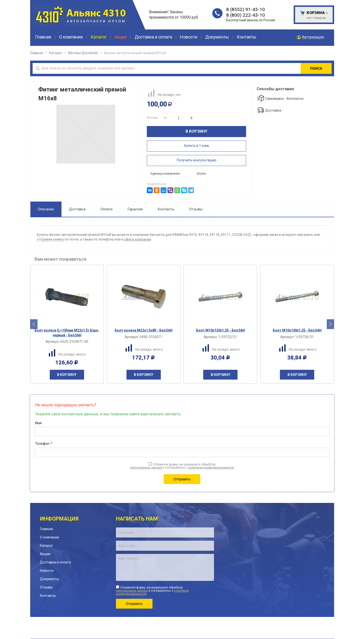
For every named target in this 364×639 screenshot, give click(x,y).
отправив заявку (50, 239)
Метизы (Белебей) (83, 53)
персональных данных (146, 468)
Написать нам (137, 519)
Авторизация (313, 37)
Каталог (56, 53)
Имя (38, 423)
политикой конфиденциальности (211, 468)
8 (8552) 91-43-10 (246, 9)
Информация (59, 519)
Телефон (44, 444)
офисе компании (138, 239)
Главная (37, 53)
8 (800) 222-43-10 (246, 15)
